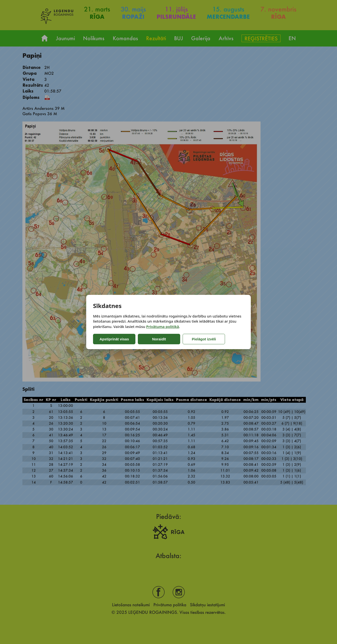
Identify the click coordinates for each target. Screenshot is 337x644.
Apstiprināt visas (113, 339)
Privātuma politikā (163, 327)
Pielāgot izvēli (197, 339)
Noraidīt (156, 339)
